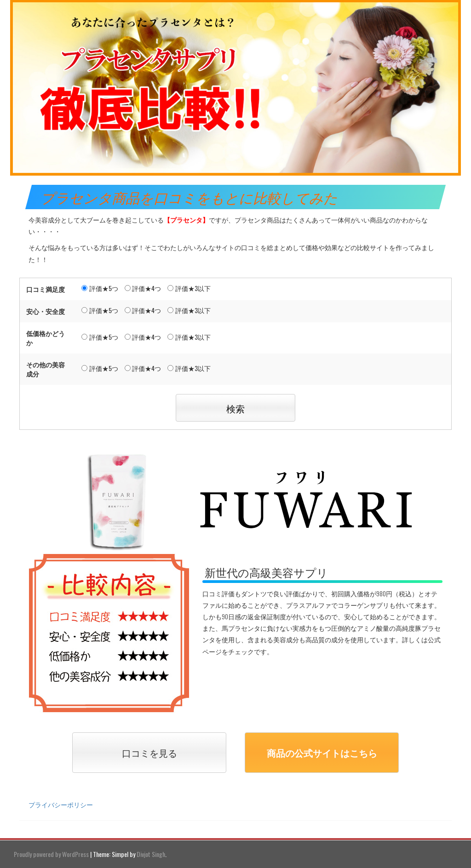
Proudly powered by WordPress (51, 854)
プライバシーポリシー (61, 804)
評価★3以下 (189, 288)
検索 (235, 408)
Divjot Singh (151, 854)
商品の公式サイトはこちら (322, 753)
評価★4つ (143, 288)
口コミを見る (149, 753)
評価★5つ (100, 288)
